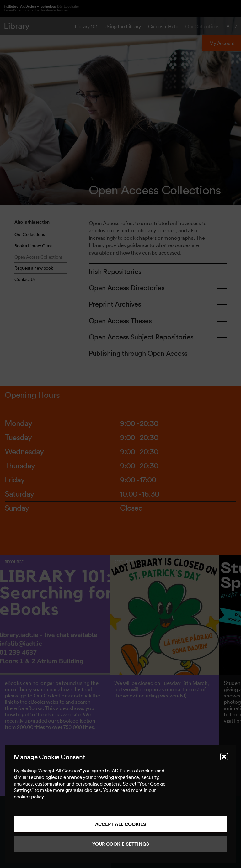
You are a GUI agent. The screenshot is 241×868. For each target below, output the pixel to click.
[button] (224, 757)
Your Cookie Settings (121, 844)
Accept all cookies (120, 824)
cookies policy (29, 797)
